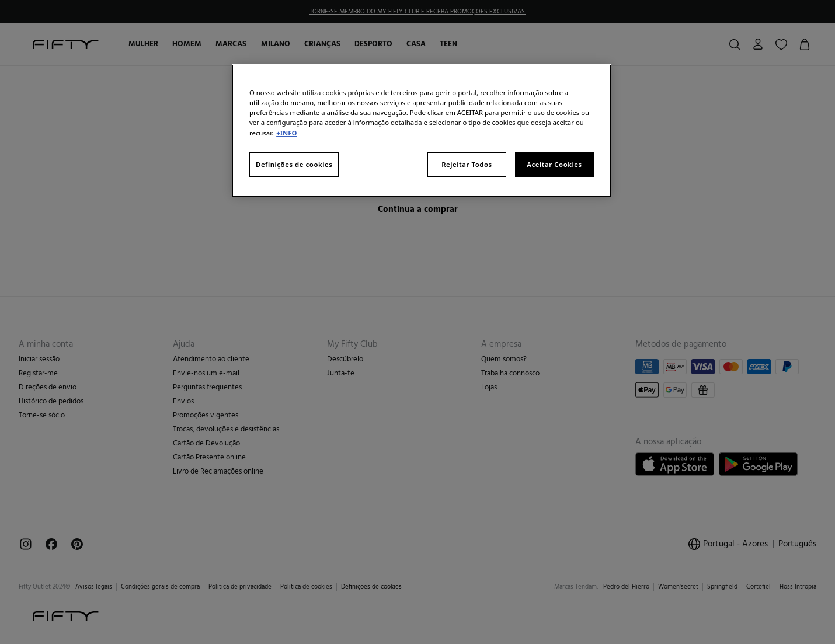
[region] (422, 130)
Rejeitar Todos (467, 164)
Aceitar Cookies (554, 164)
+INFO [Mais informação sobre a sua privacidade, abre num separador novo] (286, 133)
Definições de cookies (294, 164)
